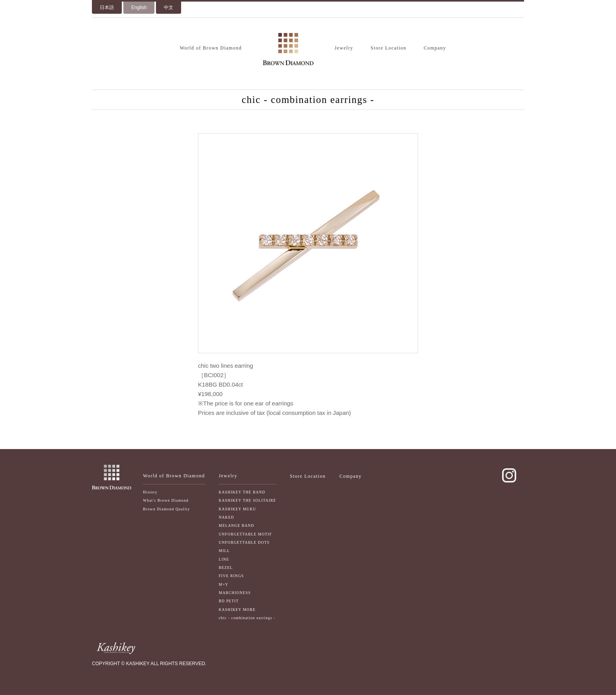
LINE (224, 559)
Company (435, 48)
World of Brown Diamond (211, 48)
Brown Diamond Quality (167, 509)
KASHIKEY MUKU (237, 509)
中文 (169, 7)
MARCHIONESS (235, 593)
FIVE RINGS (231, 576)
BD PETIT (229, 601)
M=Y (224, 584)
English (139, 7)
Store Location (388, 48)
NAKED (226, 517)
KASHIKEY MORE (237, 610)
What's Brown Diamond (166, 500)
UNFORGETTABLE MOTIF (245, 534)
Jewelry (344, 48)
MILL (224, 551)
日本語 (107, 7)
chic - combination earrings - (247, 618)
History (150, 492)
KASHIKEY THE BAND (242, 492)
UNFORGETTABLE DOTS (244, 542)
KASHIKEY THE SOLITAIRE (247, 500)
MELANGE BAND (236, 525)
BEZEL (226, 568)
